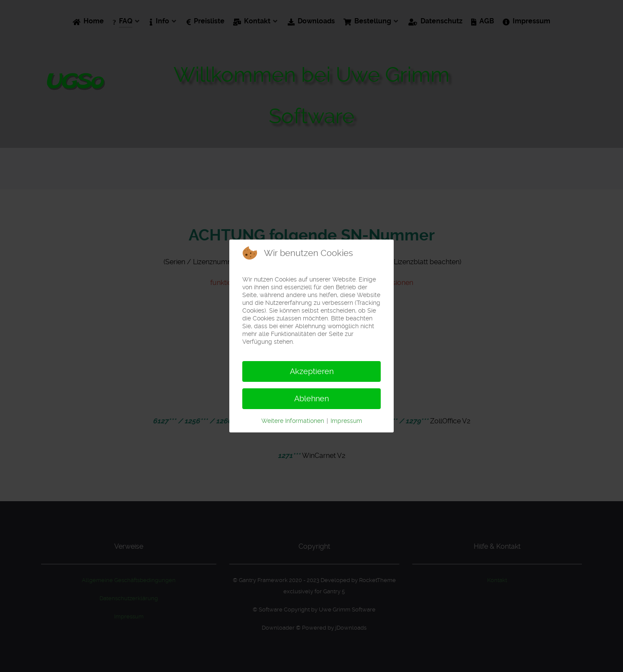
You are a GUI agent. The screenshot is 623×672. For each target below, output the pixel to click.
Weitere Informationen (293, 421)
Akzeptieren (312, 371)
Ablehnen (311, 398)
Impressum (346, 421)
